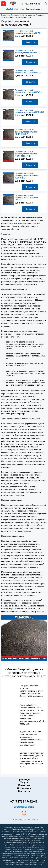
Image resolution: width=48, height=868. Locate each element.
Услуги (24, 783)
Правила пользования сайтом (24, 820)
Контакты (24, 791)
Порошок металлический (22, 15)
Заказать (30, 42)
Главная (5, 15)
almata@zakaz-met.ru (15, 9)
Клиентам (24, 785)
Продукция (24, 780)
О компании (24, 788)
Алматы (39, 9)
